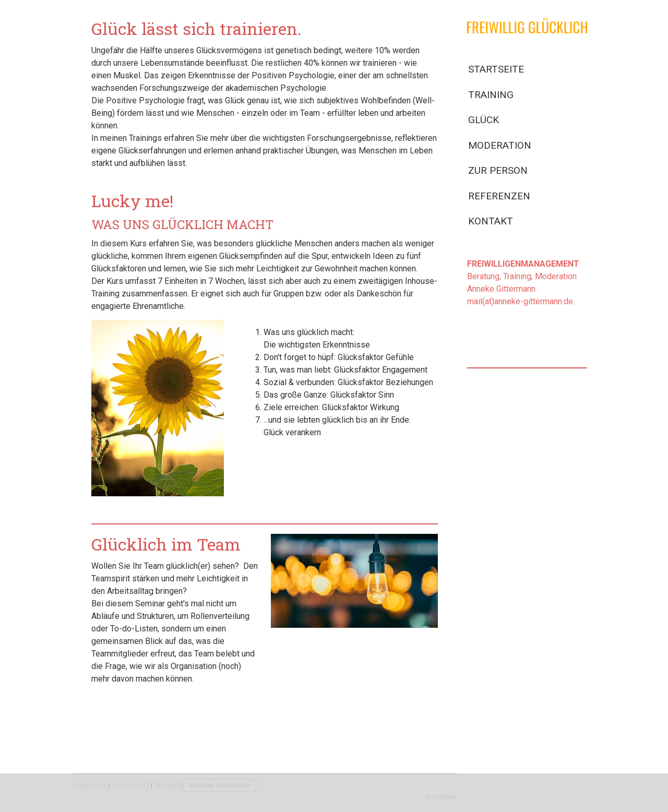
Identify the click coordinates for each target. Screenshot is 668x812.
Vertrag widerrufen (220, 785)
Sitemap (166, 785)
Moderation (500, 145)
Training (491, 95)
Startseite (496, 69)
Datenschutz (130, 785)
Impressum (90, 785)
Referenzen (499, 196)
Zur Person (498, 170)
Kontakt (491, 221)
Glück (484, 120)
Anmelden (441, 797)
